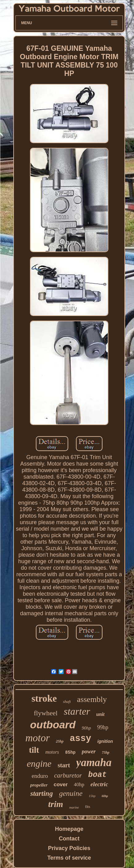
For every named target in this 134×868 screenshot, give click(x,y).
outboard (53, 725)
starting (42, 793)
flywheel (46, 713)
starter (77, 711)
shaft (67, 701)
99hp (103, 727)
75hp (106, 752)
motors (52, 752)
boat (97, 775)
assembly (92, 699)
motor (38, 738)
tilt (34, 750)
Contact (69, 839)
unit (100, 714)
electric (99, 784)
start (64, 765)
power (89, 752)
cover (61, 785)
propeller (39, 785)
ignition (105, 741)
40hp (79, 785)
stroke (44, 698)
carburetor (68, 775)
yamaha (94, 763)
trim (56, 804)
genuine (71, 793)
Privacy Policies (69, 848)
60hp (105, 796)
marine (74, 807)
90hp (86, 728)
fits (88, 807)
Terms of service (69, 858)
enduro (40, 776)
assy (81, 739)
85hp (70, 752)
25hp (60, 741)
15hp (92, 796)
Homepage (69, 829)
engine (39, 763)
